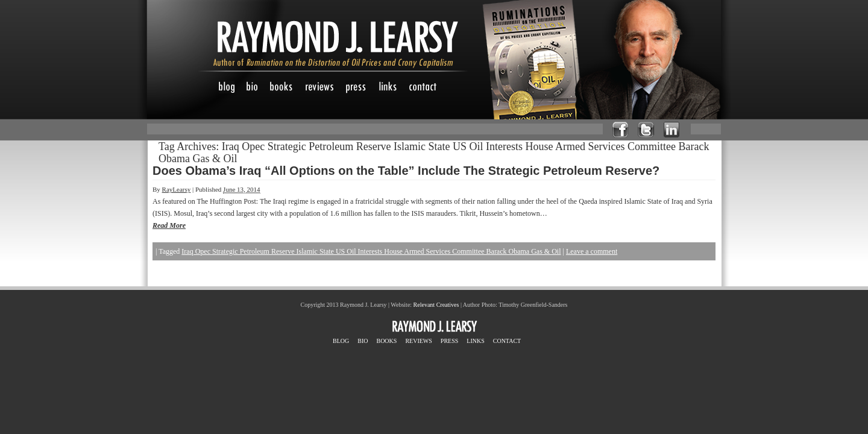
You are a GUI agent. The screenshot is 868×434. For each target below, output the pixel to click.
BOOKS (386, 341)
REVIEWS (418, 341)
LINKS (475, 341)
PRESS (449, 341)
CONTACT (507, 341)
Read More (169, 225)
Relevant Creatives (436, 305)
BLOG (341, 341)
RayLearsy (177, 189)
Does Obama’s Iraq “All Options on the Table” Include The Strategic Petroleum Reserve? (406, 171)
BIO (363, 341)
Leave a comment (592, 251)
